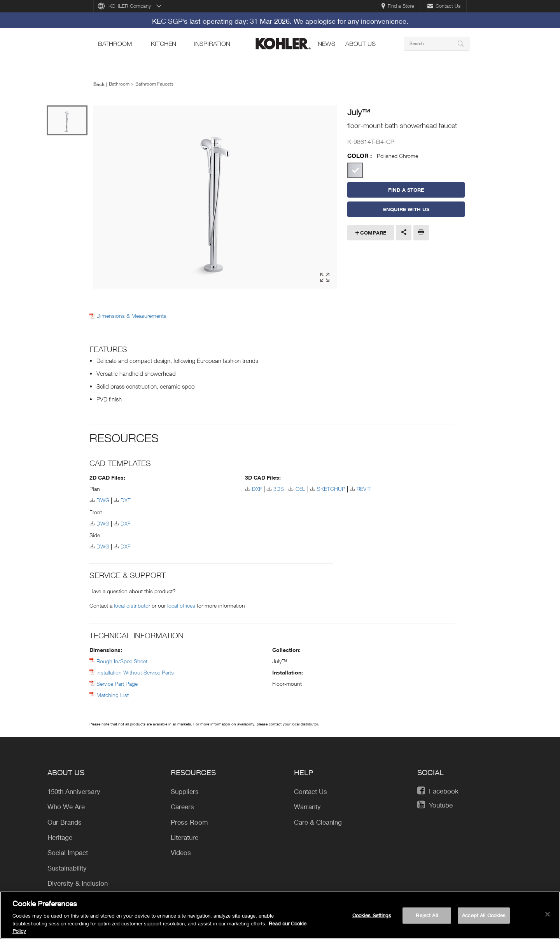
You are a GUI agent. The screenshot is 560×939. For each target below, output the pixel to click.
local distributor (132, 604)
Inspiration (212, 44)
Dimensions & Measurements (131, 315)
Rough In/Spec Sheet (122, 660)
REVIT (364, 488)
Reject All (427, 917)
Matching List (113, 694)
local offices (181, 604)
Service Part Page (117, 682)
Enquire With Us (406, 209)
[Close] (548, 916)
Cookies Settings (372, 917)
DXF (126, 499)
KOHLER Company (130, 6)
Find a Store (398, 6)
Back (99, 84)
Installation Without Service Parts (135, 671)
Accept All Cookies (484, 917)
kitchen (164, 44)
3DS (279, 488)
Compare (373, 233)
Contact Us (444, 6)
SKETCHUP (331, 488)
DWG (103, 499)
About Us (360, 44)
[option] (215, 197)
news (326, 44)
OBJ (301, 488)
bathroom (115, 44)
